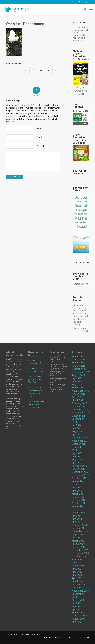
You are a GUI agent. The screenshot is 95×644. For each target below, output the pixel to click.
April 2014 (77, 434)
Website (41, 146)
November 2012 (80, 475)
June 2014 (77, 428)
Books (91, 2)
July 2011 (77, 516)
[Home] (18, 9)
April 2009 (77, 578)
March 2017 (78, 388)
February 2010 (79, 544)
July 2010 (77, 537)
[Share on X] (18, 70)
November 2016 (80, 391)
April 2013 (77, 463)
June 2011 (77, 519)
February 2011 (79, 525)
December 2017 (80, 369)
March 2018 (78, 363)
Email (40, 137)
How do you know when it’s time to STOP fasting (35, 379)
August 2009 (78, 566)
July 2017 (77, 378)
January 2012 (79, 500)
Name (40, 128)
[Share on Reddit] (56, 70)
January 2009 (79, 584)
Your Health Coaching (79, 2)
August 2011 (78, 513)
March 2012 (78, 494)
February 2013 (79, 466)
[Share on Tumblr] (49, 70)
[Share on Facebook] (10, 70)
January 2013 (79, 469)
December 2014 (80, 409)
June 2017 (77, 381)
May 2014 (77, 431)
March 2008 (78, 613)
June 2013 (77, 456)
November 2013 (80, 441)
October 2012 (79, 478)
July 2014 (77, 425)
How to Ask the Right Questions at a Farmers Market (36, 404)
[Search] (84, 9)
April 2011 (77, 522)
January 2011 (79, 528)
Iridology (67, 2)
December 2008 (80, 587)
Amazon (78, 91)
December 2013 (80, 438)
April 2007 (77, 622)
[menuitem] (67, 2)
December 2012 (80, 472)
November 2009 (80, 553)
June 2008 (77, 606)
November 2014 (80, 413)
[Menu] (90, 9)
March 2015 (78, 400)
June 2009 (77, 572)
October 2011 (79, 503)
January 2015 (79, 406)
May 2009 (77, 575)
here (59, 393)
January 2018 (79, 366)
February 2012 (79, 497)
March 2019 (78, 356)
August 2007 (78, 619)
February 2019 (79, 360)
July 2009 (77, 569)
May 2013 (77, 459)
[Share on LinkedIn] (41, 70)
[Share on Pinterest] (33, 70)
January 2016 (79, 394)
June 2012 (77, 491)
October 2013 (79, 444)
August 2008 (78, 600)
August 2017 (78, 375)
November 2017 (80, 372)
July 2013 (77, 453)
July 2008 (77, 603)
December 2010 (80, 531)
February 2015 (79, 403)
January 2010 (79, 547)
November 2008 (80, 591)
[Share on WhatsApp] (26, 70)
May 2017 (77, 384)
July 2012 (77, 487)
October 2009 (79, 556)
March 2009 (78, 581)
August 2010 (78, 534)
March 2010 (78, 541)
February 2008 (79, 616)
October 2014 (79, 416)
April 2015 (77, 397)
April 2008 (77, 609)
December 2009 (80, 550)
